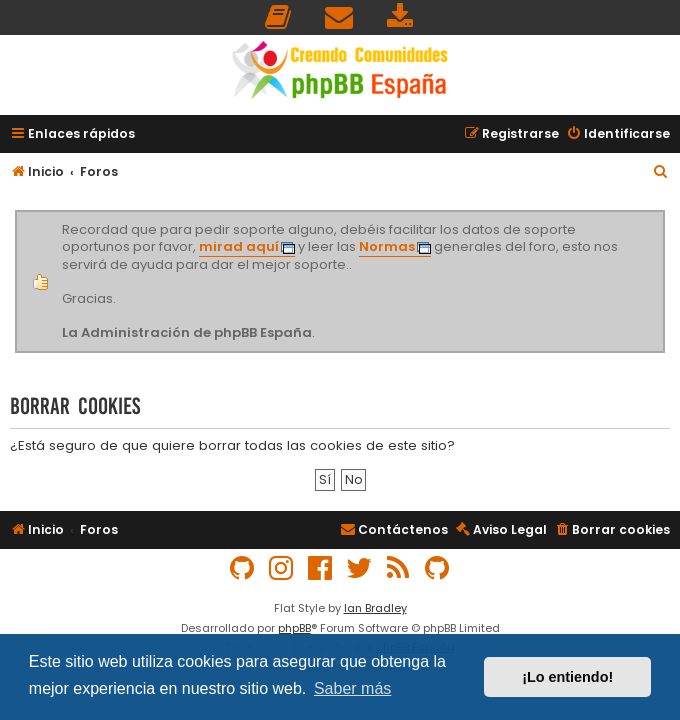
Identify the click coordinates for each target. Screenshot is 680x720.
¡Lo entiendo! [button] (567, 677)
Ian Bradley (375, 608)
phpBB (294, 628)
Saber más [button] (352, 688)
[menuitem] (279, 17)
